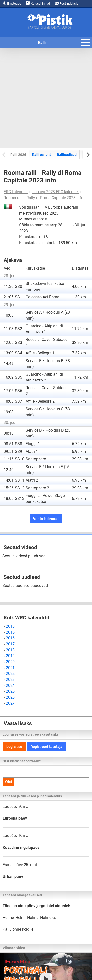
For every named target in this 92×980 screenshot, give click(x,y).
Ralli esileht (41, 155)
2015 (10, 632)
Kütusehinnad (38, 3)
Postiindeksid (66, 3)
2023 (10, 680)
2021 (10, 668)
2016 (10, 638)
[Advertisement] (46, 98)
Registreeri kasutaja (46, 747)
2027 (10, 703)
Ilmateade (12, 3)
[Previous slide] (4, 154)
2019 (10, 656)
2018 (10, 650)
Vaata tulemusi (46, 519)
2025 (10, 691)
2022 (10, 674)
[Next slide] (88, 154)
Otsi (9, 782)
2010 (10, 626)
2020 (10, 662)
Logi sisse (14, 747)
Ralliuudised (67, 155)
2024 (10, 685)
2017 (10, 644)
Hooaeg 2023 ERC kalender (55, 192)
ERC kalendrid (16, 192)
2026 (10, 697)
